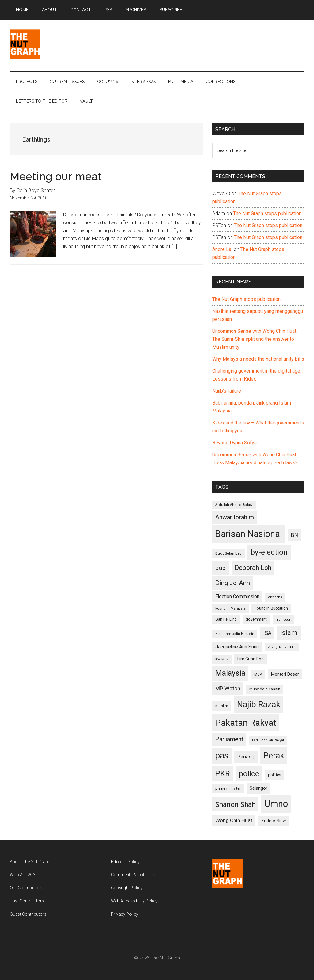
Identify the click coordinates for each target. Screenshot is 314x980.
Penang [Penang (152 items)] (246, 757)
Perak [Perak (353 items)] (274, 756)
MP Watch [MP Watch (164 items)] (228, 688)
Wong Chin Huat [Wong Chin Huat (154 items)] (234, 820)
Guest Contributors (28, 914)
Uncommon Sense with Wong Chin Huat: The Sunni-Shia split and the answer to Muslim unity (255, 339)
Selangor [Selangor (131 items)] (258, 788)
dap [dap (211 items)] (220, 568)
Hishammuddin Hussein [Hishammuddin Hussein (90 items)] (235, 634)
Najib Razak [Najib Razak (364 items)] (259, 705)
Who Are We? (23, 875)
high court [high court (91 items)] (283, 619)
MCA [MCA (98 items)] (258, 674)
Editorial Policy (125, 862)
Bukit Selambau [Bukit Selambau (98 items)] (228, 553)
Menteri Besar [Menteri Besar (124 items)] (285, 674)
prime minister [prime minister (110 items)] (228, 788)
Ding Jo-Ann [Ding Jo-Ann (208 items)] (233, 583)
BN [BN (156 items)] (295, 535)
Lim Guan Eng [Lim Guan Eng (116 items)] (251, 659)
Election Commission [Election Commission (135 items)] (237, 597)
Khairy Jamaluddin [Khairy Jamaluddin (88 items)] (282, 647)
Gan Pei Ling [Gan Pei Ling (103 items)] (226, 619)
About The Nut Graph (30, 862)
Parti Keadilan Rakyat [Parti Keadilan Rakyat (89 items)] (268, 740)
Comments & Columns (133, 875)
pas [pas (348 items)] (222, 756)
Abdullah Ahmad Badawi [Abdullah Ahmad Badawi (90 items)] (234, 505)
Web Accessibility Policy (134, 901)
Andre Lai (222, 249)
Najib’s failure (227, 391)
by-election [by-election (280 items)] (269, 552)
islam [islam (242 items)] (289, 633)
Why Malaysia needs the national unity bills (258, 359)
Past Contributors (27, 901)
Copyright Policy (127, 888)
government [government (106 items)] (256, 619)
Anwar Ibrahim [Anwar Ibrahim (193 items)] (235, 517)
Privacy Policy (125, 914)
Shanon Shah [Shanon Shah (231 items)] (235, 804)
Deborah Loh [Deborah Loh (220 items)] (253, 568)
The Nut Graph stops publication (267, 213)
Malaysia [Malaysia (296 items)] (230, 673)
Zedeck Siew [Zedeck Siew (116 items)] (274, 821)
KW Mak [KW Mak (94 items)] (222, 659)
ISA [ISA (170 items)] (267, 633)
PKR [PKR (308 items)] (223, 773)
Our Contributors (26, 888)
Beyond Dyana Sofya (234, 443)
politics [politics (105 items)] (275, 775)
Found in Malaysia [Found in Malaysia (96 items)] (230, 608)
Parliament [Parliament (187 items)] (229, 739)
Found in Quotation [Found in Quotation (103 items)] (271, 608)
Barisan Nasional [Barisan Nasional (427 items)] (249, 534)
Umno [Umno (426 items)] (276, 804)
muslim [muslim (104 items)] (222, 706)
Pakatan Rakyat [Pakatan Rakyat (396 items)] (246, 723)
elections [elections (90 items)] (275, 597)
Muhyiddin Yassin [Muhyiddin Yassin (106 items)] (265, 689)
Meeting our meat (56, 176)
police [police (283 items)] (249, 774)
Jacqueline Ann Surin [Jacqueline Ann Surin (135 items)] (237, 647)
